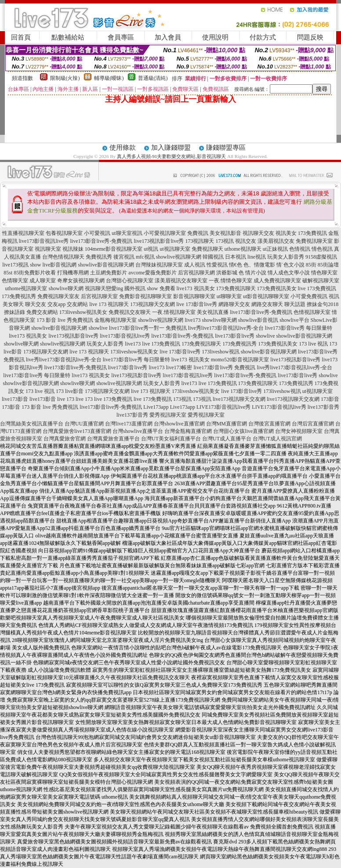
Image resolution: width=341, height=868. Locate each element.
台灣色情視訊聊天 (63, 257)
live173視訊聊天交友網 (239, 399)
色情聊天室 (15, 281)
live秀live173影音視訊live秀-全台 (226, 328)
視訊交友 (246, 241)
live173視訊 (15, 265)
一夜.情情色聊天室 (230, 281)
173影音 (330, 399)
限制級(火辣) (65, 78)
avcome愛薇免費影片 (152, 273)
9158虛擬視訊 (321, 257)
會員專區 (121, 37)
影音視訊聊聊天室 (194, 296)
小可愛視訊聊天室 (165, 233)
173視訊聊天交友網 (152, 304)
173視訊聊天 (200, 241)
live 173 (66, 399)
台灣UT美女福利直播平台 (171, 439)
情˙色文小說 (290, 265)
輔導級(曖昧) (109, 78)
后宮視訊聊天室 (99, 296)
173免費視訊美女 (277, 288)
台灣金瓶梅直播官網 (188, 431)
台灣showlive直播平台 (138, 431)
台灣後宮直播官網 (269, 424)
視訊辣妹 (73, 249)
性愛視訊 (217, 265)
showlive (98, 328)
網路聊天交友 (234, 304)
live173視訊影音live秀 (159, 241)
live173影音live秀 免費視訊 (225, 367)
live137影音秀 (323, 407)
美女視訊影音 (225, 233)
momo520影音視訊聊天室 (240, 360)
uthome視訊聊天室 (26, 288)
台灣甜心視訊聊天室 (130, 281)
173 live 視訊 (313, 344)
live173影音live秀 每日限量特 (299, 328)
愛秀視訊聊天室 (168, 415)
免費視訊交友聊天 (130, 312)
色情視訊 (300, 249)
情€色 (236, 265)
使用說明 (215, 37)
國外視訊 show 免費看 (150, 288)
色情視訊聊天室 (312, 312)
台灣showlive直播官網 (179, 424)
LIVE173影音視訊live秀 (223, 407)
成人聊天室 (43, 281)
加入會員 (168, 37)
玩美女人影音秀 (286, 257)
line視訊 (257, 257)
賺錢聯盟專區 (226, 148)
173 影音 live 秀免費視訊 (65, 320)
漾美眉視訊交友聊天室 (181, 281)
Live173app (156, 407)
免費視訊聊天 (207, 249)
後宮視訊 (124, 257)
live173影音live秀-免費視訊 (102, 241)
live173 (192, 320)
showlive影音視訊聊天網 (106, 265)
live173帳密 (179, 367)
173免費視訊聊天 (236, 288)
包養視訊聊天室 (64, 233)
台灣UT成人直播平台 (227, 439)
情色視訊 (322, 249)
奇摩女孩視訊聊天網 (81, 281)
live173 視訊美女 (196, 288)
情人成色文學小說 (289, 273)
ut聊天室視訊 (127, 233)
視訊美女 (286, 233)
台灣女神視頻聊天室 (299, 431)
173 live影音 (70, 391)
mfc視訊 (145, 257)
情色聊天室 (324, 273)
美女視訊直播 (213, 312)
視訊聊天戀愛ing (104, 288)
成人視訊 (195, 265)
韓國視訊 (213, 257)
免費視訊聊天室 (314, 241)
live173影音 (15, 399)
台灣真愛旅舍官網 (65, 439)
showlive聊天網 (66, 288)
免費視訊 (198, 233)
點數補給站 (68, 37)
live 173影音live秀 (197, 304)
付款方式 (263, 37)
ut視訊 (151, 249)
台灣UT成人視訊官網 (277, 439)
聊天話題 (295, 304)
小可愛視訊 (97, 233)
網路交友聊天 (267, 304)
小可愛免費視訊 (309, 296)
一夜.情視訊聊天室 (174, 312)
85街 (311, 265)
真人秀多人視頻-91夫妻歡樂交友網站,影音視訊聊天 (171, 156)
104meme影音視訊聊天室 (114, 249)
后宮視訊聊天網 (196, 273)
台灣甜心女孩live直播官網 (243, 431)
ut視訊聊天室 (175, 249)
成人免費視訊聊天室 (277, 281)
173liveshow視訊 (220, 352)
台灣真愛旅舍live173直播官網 (77, 431)
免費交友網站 (42, 312)
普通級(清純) (153, 78)
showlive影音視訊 (258, 320)
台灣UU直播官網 (84, 424)
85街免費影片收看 (35, 273)
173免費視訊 (312, 233)
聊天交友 (36, 304)
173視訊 (225, 241)
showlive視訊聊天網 (179, 257)
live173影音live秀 (235, 336)
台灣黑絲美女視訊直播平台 (32, 424)
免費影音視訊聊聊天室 (145, 296)
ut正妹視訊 (275, 249)
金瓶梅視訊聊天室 (116, 320)
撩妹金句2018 (323, 304)
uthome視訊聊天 (243, 249)
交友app (56, 304)
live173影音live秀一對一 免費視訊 (148, 328)
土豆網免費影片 (109, 273)
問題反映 (310, 37)
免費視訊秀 (99, 257)
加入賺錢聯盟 (171, 148)
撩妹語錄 (15, 312)
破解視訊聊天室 (321, 281)
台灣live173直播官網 (129, 424)
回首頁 (21, 37)
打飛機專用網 (73, 273)
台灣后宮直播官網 (313, 424)
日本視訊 (236, 257)
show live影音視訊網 (53, 265)
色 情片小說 (252, 273)
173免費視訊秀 (19, 296)
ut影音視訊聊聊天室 (266, 296)
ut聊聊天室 (229, 296)
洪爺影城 (227, 273)
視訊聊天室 (48, 249)
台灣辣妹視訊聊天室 (159, 265)
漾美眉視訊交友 (276, 241)
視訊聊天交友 (258, 233)
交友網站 (77, 304)
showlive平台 (294, 320)
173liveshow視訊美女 (83, 312)
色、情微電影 (259, 265)
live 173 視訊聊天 (109, 304)
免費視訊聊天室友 (58, 296)
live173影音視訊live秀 (44, 241)
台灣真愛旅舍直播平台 (113, 439)
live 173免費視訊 (317, 288)
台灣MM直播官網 (227, 424)
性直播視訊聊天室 (23, 233)
